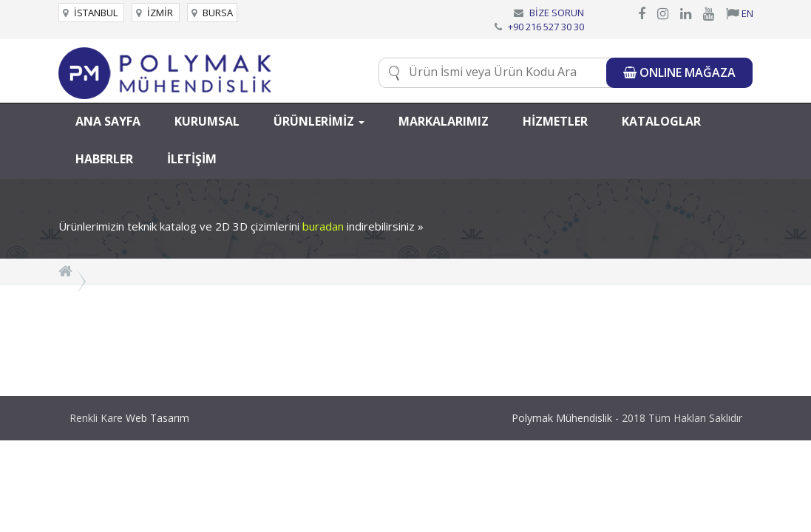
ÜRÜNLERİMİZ (319, 121)
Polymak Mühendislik (562, 418)
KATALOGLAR (661, 121)
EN (740, 13)
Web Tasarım (157, 418)
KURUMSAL (207, 121)
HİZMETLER (555, 121)
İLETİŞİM (192, 159)
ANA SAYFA (108, 121)
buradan (323, 226)
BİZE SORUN (557, 13)
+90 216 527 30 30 (546, 27)
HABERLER (104, 159)
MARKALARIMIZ (444, 121)
